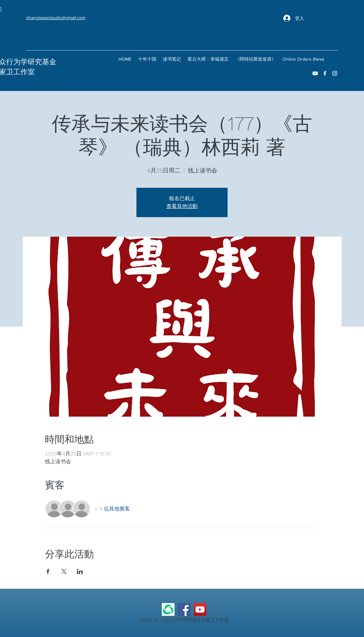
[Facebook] (184, 609)
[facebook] (325, 73)
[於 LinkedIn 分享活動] (80, 571)
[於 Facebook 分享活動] (48, 571)
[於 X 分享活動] (64, 571)
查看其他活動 (182, 206)
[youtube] (315, 73)
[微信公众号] (168, 609)
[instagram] (335, 73)
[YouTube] (200, 609)
